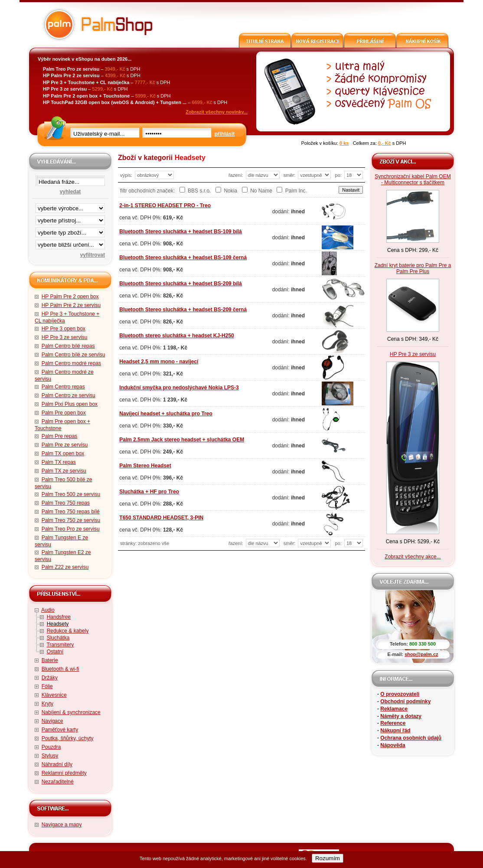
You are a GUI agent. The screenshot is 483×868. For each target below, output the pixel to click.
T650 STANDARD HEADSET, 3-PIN (161, 518)
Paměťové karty (60, 730)
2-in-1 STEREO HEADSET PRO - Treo (165, 206)
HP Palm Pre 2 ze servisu (71, 305)
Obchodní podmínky (405, 702)
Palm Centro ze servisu (69, 395)
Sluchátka (58, 638)
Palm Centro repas (63, 387)
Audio (48, 610)
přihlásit (225, 134)
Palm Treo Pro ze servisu (71, 529)
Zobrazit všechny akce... (413, 557)
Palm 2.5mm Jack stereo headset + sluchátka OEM (182, 440)
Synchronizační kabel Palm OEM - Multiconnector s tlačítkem (413, 179)
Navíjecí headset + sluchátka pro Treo (166, 414)
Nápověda (393, 745)
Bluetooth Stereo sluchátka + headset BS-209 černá (183, 310)
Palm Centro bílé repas (68, 346)
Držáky (50, 678)
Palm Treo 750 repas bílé (71, 512)
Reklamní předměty (64, 773)
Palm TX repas (59, 462)
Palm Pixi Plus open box (70, 404)
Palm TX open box (63, 454)
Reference (393, 723)
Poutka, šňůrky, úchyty (68, 738)
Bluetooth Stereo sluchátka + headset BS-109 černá (183, 258)
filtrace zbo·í (70, 231)
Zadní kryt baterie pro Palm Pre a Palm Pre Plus (413, 268)
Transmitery (60, 645)
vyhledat (70, 192)
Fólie (47, 686)
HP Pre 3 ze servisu (65, 337)
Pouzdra (51, 747)
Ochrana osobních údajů (411, 738)
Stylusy (50, 756)
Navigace (52, 721)
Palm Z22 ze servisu (65, 567)
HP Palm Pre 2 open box (70, 297)
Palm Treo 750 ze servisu (71, 520)
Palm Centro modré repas (71, 363)
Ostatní (55, 652)
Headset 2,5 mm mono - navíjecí (159, 362)
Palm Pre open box (64, 413)
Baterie (50, 660)
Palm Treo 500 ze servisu (71, 494)
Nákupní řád (395, 731)
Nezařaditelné (58, 782)
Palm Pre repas (60, 436)
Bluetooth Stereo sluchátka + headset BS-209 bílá (180, 284)
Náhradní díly (57, 764)
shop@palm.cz (421, 654)
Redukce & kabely (68, 631)
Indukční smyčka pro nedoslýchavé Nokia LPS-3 (179, 388)
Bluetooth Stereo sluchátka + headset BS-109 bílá (180, 232)
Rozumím (328, 858)
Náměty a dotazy (401, 716)
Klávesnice (54, 695)
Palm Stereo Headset (145, 466)
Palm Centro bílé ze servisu (73, 355)
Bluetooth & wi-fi (60, 669)
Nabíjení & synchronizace (71, 712)
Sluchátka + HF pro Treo (149, 492)
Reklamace (394, 709)
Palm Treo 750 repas (66, 503)
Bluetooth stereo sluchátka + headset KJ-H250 (176, 336)
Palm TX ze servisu (64, 471)
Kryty (47, 704)
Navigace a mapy (62, 825)
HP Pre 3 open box (64, 329)
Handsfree (59, 617)
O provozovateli (400, 694)
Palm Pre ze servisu (65, 445)
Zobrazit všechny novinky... (217, 112)
